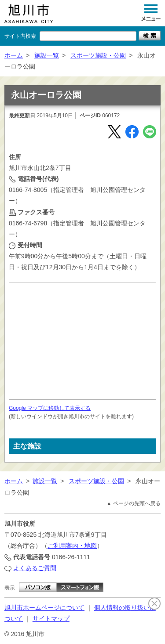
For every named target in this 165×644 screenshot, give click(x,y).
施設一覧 (47, 55)
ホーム (14, 55)
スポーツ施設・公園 (98, 55)
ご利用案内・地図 (72, 546)
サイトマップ (51, 619)
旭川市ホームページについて (44, 608)
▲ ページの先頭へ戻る (134, 503)
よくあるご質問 (35, 568)
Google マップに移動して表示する (50, 408)
